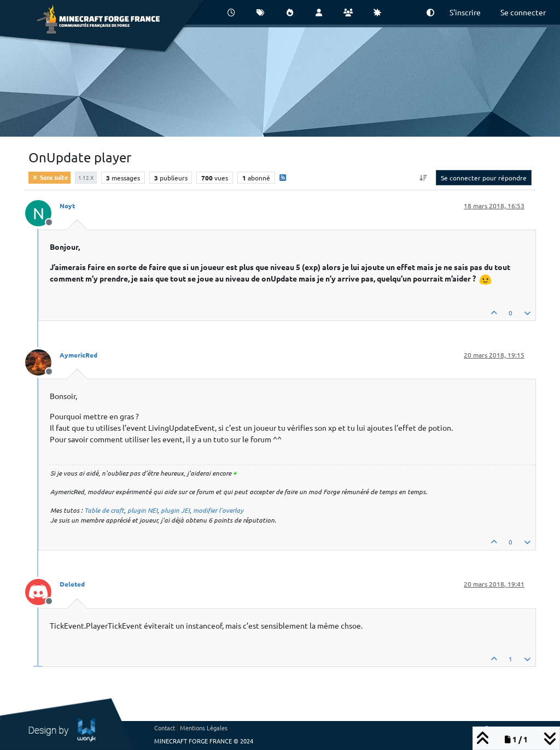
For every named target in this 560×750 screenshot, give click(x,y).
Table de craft (104, 510)
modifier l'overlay (218, 510)
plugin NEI (142, 510)
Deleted (72, 584)
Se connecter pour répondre (484, 178)
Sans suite (49, 177)
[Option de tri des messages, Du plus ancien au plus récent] (424, 178)
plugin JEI (175, 510)
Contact (165, 728)
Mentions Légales (204, 728)
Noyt (67, 206)
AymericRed (78, 355)
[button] (430, 12)
